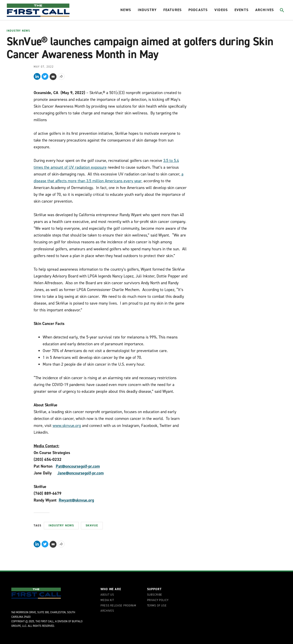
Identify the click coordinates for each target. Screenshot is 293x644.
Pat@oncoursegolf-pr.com (78, 466)
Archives (265, 10)
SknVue (92, 525)
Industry (147, 10)
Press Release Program (118, 606)
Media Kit (107, 600)
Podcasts (198, 10)
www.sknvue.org (67, 426)
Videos (221, 10)
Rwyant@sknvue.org (76, 500)
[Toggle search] (282, 10)
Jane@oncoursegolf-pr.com (81, 473)
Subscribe (155, 595)
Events (241, 10)
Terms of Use (157, 606)
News (126, 10)
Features (172, 10)
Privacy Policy (158, 600)
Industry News (18, 31)
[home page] (38, 10)
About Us (107, 595)
